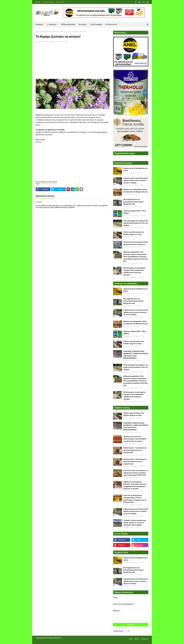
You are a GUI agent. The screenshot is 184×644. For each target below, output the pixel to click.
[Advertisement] (73, 62)
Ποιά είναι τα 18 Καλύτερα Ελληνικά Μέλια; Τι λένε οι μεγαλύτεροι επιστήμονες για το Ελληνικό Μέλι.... (135, 499)
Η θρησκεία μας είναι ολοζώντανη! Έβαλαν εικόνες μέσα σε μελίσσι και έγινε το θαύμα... (136, 180)
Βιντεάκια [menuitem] (83, 24)
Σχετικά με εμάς (48, 2)
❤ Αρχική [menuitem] (39, 24)
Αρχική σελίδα (41, 32)
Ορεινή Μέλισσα (43, 42)
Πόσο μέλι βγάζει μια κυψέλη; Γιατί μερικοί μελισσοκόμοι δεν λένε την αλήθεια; (136, 223)
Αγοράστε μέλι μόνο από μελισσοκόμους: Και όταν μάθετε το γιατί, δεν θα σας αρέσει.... (135, 439)
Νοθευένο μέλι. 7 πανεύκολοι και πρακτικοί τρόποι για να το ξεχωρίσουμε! (135, 450)
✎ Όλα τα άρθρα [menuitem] (96, 24)
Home (131, 639)
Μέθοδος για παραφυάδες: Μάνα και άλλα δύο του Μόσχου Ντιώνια (135, 191)
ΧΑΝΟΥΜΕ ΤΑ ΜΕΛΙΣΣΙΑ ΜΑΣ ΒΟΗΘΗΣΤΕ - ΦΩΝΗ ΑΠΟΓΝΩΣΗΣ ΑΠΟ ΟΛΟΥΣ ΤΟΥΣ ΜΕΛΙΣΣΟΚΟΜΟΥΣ (136, 355)
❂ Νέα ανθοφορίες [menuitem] (68, 24)
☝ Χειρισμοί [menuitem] (51, 24)
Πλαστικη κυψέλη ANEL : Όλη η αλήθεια (135, 212)
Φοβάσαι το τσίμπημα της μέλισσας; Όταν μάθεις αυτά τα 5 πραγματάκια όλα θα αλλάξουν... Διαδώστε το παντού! (135, 485)
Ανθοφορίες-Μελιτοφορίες (56, 32)
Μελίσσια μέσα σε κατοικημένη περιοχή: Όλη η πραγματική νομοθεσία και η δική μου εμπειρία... (134, 271)
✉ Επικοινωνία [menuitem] (111, 24)
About (137, 639)
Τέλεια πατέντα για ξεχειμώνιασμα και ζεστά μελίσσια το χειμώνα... (135, 243)
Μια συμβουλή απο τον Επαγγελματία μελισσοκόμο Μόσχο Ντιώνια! (133, 202)
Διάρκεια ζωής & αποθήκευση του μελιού (135, 169)
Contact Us (145, 639)
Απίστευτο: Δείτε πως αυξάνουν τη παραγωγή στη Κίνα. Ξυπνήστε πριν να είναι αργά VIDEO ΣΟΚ (136, 473)
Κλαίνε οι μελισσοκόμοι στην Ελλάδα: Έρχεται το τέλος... (134, 233)
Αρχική (38, 2)
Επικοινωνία (60, 2)
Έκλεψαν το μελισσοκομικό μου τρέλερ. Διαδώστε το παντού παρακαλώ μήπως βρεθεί (135, 523)
